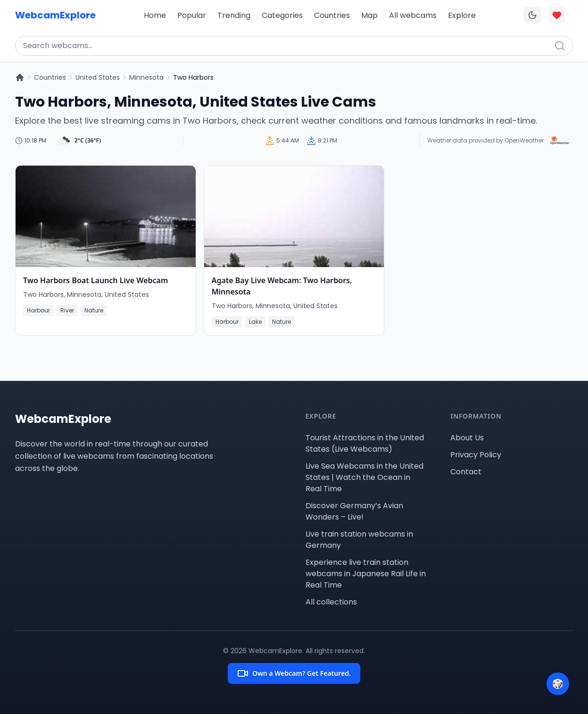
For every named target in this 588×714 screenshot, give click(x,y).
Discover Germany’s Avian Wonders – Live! (354, 511)
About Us (467, 438)
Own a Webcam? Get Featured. (294, 673)
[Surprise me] (558, 684)
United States (98, 77)
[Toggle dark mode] (532, 15)
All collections (331, 602)
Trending (234, 15)
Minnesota (146, 77)
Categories (282, 15)
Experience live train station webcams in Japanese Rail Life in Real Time (366, 574)
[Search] (560, 46)
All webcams (413, 15)
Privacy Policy (476, 455)
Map (369, 15)
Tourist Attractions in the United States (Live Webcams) (365, 443)
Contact (466, 472)
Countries (332, 15)
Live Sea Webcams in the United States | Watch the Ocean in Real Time (364, 477)
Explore (462, 15)
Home (155, 15)
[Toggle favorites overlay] (557, 15)
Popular (192, 15)
